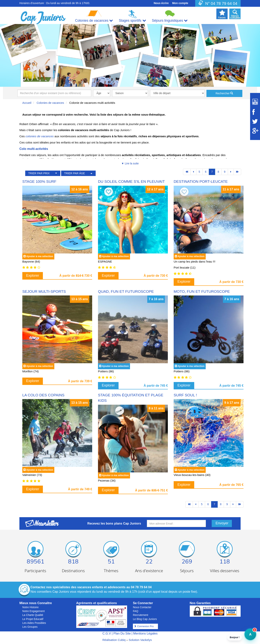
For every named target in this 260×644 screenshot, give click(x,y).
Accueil (27, 103)
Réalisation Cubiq (114, 640)
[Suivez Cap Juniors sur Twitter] (255, 121)
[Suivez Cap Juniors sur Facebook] (255, 112)
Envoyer (222, 523)
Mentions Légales (145, 633)
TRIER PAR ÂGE (75, 173)
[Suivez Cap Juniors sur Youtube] (255, 102)
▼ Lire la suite (130, 163)
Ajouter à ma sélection (40, 256)
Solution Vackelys (140, 640)
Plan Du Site (122, 633)
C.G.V (107, 633)
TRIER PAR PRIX (39, 173)
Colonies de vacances (50, 103)
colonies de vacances (39, 136)
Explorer (33, 276)
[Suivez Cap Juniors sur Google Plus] (255, 131)
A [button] (248, 636)
